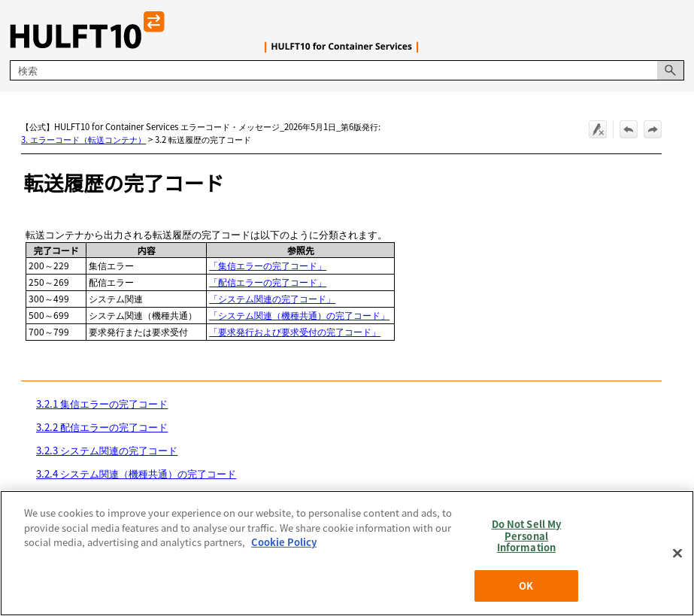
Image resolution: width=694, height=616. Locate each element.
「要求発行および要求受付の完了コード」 (295, 331)
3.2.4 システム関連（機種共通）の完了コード (136, 473)
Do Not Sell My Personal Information (527, 583)
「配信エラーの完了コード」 (268, 282)
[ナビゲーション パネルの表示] (676, 30)
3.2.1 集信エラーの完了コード (102, 404)
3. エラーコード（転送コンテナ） (83, 139)
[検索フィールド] (347, 70)
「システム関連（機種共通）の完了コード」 (299, 315)
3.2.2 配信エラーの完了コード (102, 427)
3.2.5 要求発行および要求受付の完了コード (131, 497)
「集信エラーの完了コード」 (268, 265)
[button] (671, 70)
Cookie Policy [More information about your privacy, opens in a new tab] (284, 589)
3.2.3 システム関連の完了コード (107, 450)
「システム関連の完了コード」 (272, 298)
